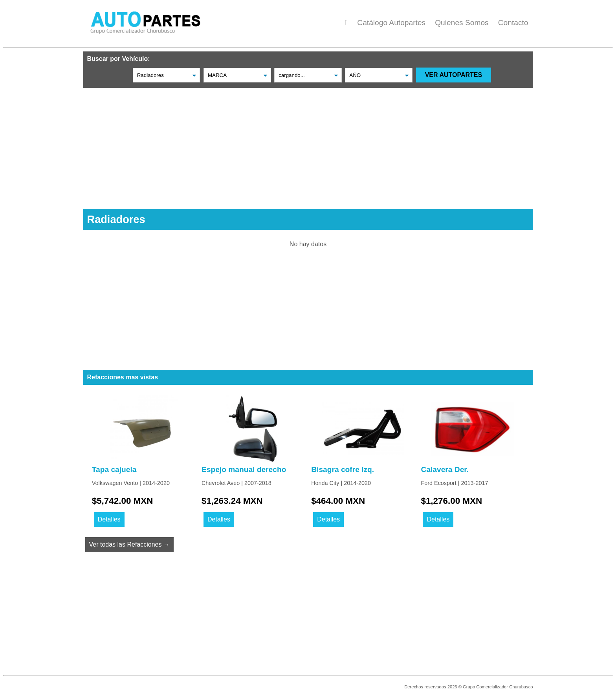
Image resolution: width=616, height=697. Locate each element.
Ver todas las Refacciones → (129, 544)
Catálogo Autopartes (391, 23)
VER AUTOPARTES (454, 75)
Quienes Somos (462, 23)
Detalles (109, 519)
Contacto (513, 23)
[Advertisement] (308, 143)
